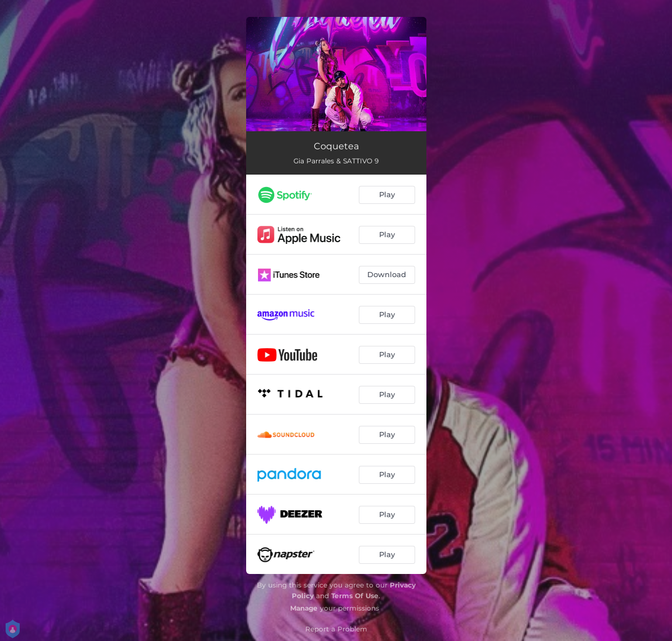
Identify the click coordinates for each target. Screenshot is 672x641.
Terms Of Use (355, 596)
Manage (304, 608)
